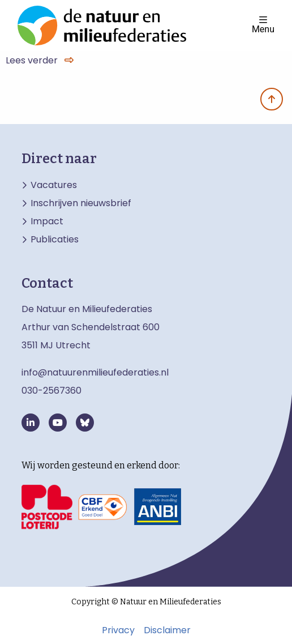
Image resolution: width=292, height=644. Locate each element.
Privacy (118, 630)
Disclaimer (167, 630)
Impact (47, 221)
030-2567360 (51, 391)
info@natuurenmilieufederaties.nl (95, 372)
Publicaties (55, 240)
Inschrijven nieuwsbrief (81, 203)
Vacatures (54, 185)
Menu (263, 25)
